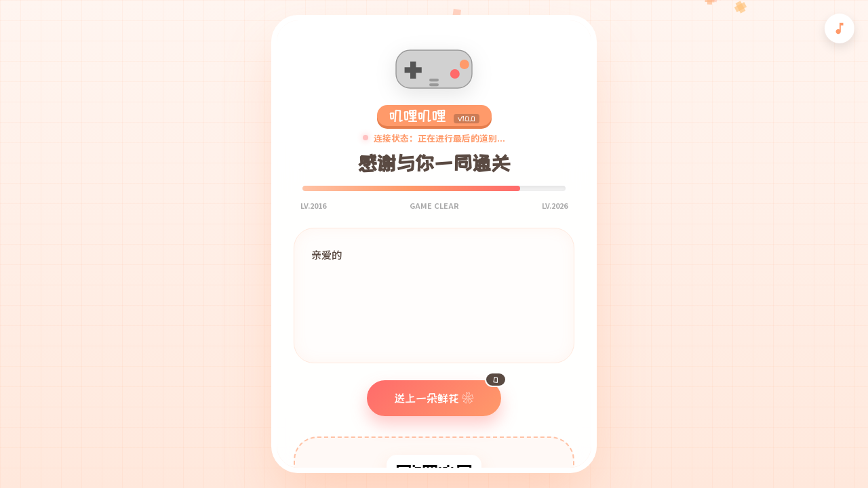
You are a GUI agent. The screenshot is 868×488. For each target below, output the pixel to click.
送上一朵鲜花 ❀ (448, 392)
